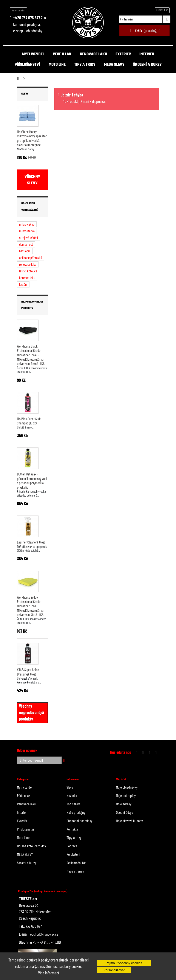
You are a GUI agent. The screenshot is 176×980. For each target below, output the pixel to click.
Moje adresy (124, 804)
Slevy (25, 94)
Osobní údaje (124, 812)
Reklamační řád (76, 863)
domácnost (26, 244)
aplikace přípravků (31, 258)
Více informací (48, 973)
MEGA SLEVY (114, 65)
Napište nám (18, 10)
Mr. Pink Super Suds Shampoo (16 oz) (29, 421)
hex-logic (25, 251)
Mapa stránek (75, 871)
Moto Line (57, 65)
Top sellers (73, 804)
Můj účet (121, 780)
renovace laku (28, 264)
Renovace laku (93, 54)
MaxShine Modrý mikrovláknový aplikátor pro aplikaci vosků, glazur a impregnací (32, 138)
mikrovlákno (27, 224)
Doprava (72, 846)
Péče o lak (62, 54)
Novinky (72, 795)
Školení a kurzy (147, 65)
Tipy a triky (85, 65)
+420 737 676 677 (27, 18)
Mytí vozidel (33, 54)
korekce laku (27, 278)
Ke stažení (73, 854)
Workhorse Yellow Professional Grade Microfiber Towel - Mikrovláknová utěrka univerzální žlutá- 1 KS (30, 606)
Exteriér (123, 54)
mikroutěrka (27, 231)
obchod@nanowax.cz (44, 934)
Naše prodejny (76, 812)
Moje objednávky (127, 787)
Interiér (147, 54)
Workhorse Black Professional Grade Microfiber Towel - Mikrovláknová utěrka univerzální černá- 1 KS (31, 355)
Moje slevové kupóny (129, 821)
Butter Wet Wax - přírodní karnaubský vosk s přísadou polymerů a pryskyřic (32, 481)
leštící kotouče (28, 271)
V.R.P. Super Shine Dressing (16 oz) (28, 672)
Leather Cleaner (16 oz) (31, 542)
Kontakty (72, 829)
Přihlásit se (162, 10)
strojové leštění (29, 238)
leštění (23, 284)
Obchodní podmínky (80, 821)
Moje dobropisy (126, 795)
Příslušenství (27, 65)
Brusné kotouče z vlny (32, 846)
